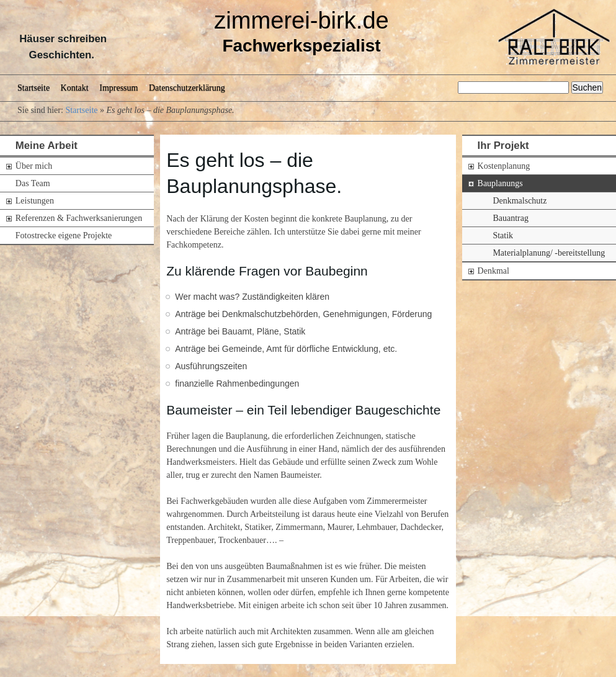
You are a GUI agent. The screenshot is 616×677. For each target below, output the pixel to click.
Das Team (33, 183)
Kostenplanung (504, 166)
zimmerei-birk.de (301, 20)
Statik (503, 235)
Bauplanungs (500, 183)
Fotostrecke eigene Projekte (64, 235)
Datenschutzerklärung (187, 88)
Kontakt (75, 88)
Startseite (33, 88)
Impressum (118, 88)
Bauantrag (511, 218)
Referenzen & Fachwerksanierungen (79, 218)
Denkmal (493, 271)
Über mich (34, 166)
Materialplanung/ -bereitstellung (549, 253)
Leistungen (35, 201)
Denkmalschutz (520, 201)
